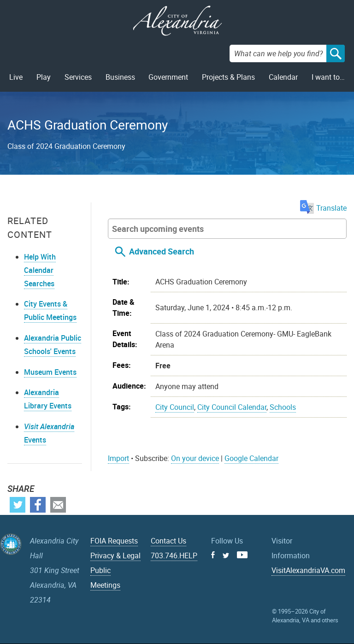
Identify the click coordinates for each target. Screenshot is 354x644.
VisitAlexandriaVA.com (308, 570)
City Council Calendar (232, 407)
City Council (175, 407)
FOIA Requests (114, 541)
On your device (195, 458)
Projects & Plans (228, 77)
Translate (323, 208)
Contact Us (168, 541)
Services (78, 77)
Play (44, 77)
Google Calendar (251, 458)
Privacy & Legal (115, 555)
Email (58, 505)
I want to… (328, 77)
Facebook (38, 505)
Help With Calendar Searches (40, 270)
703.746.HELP (174, 555)
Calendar (283, 77)
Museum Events (50, 372)
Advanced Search (162, 251)
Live (16, 77)
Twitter (18, 505)
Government (168, 77)
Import (118, 458)
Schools (283, 407)
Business (120, 77)
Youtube (242, 555)
